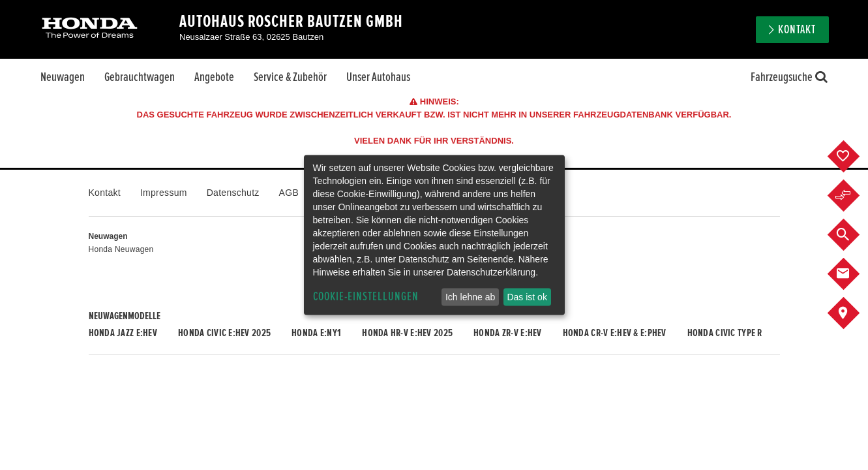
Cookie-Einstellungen (366, 297)
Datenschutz (233, 193)
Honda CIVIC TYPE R (725, 333)
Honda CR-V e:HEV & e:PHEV (615, 333)
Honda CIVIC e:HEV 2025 (224, 333)
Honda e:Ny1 (316, 333)
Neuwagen (63, 77)
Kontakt (797, 30)
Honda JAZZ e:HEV (123, 333)
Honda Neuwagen (121, 249)
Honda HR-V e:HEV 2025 (407, 333)
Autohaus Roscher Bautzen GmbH (291, 22)
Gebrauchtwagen (140, 77)
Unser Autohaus (378, 77)
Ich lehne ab (470, 297)
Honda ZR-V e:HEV (507, 333)
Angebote (214, 77)
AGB (289, 193)
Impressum (164, 193)
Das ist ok (527, 297)
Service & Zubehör (290, 77)
